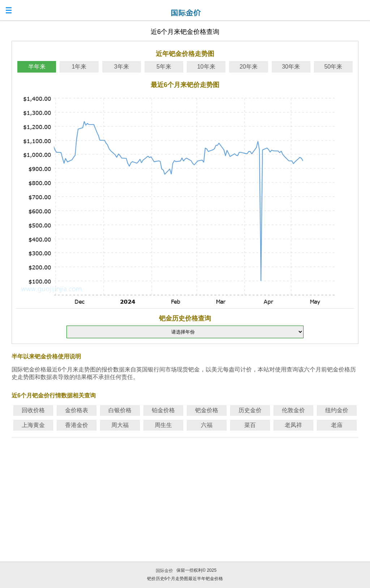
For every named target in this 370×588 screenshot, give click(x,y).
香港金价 (77, 425)
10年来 (206, 67)
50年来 (333, 67)
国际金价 (164, 571)
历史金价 (250, 410)
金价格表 (77, 410)
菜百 (250, 425)
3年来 (122, 67)
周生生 (163, 425)
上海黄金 (33, 425)
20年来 (249, 67)
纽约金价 (337, 410)
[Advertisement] (185, 491)
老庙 (337, 425)
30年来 (291, 67)
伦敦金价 (293, 410)
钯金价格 (207, 410)
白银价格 (120, 410)
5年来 (164, 67)
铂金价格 (163, 410)
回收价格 (33, 410)
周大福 (120, 425)
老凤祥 (293, 425)
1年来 (79, 67)
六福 (207, 425)
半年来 (37, 67)
